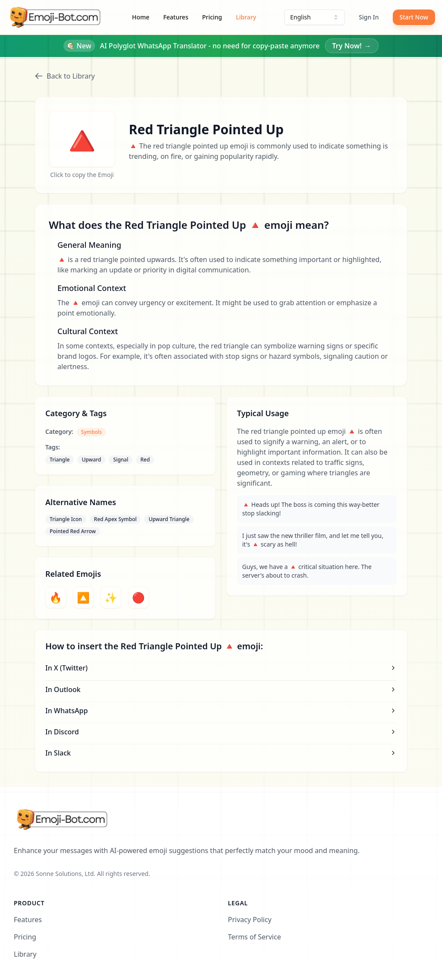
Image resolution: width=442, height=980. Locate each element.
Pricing (212, 17)
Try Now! (352, 46)
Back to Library (65, 76)
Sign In (369, 17)
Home (141, 17)
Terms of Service (254, 937)
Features (176, 17)
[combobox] (315, 17)
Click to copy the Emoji (82, 175)
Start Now (414, 17)
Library (246, 17)
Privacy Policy (250, 920)
